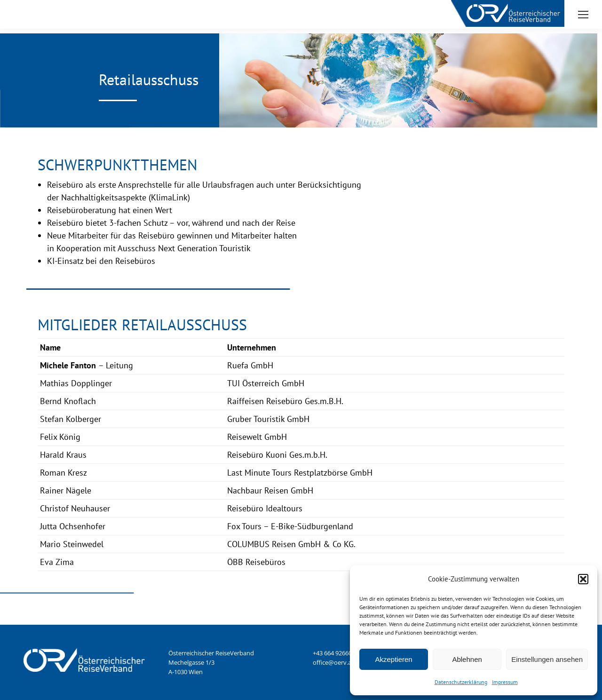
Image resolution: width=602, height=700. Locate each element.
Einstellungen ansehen (547, 659)
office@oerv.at (333, 662)
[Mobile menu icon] (583, 15)
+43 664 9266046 (336, 653)
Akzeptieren (393, 659)
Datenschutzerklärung (461, 682)
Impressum (505, 682)
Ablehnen (467, 659)
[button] (583, 579)
